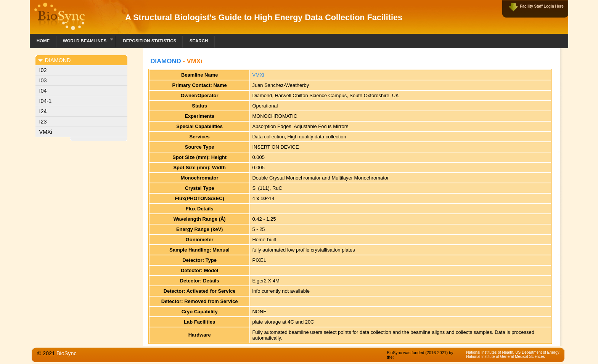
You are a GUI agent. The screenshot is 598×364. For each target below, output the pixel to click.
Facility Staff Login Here (542, 6)
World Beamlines (85, 40)
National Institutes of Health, (491, 352)
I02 (43, 70)
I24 (43, 111)
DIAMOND (166, 61)
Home (43, 41)
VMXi (46, 132)
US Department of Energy (537, 352)
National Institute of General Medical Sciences (505, 357)
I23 (43, 122)
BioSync (67, 353)
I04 (43, 91)
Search (199, 41)
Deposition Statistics (149, 41)
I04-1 (46, 101)
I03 (43, 80)
